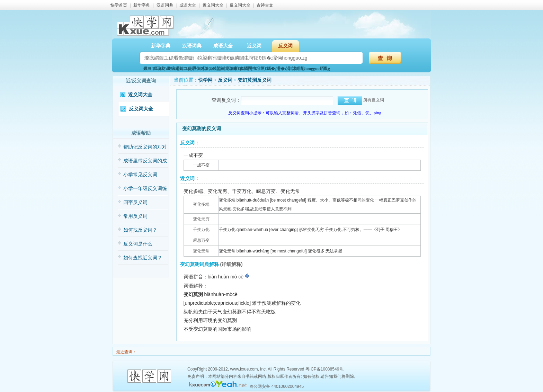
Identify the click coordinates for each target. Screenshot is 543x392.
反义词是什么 (138, 244)
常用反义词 (135, 216)
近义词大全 (213, 5)
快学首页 (119, 5)
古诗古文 (265, 5)
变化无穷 (201, 219)
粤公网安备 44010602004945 (277, 386)
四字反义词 (135, 202)
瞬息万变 (201, 240)
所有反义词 (374, 100)
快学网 (205, 80)
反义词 (285, 46)
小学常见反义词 (140, 175)
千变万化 (201, 230)
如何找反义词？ (140, 230)
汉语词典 (165, 5)
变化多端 (201, 204)
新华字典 (142, 5)
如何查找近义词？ (143, 258)
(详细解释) (231, 264)
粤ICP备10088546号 (324, 369)
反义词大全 (240, 5)
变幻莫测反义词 (255, 80)
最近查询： (126, 352)
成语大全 (188, 5)
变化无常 (201, 251)
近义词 (254, 46)
